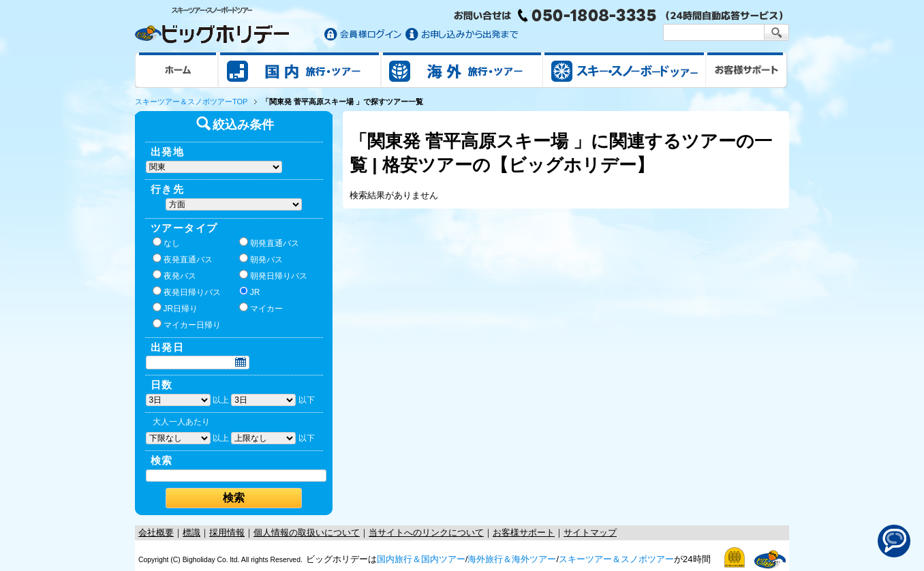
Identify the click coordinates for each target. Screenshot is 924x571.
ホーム (177, 70)
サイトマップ (590, 533)
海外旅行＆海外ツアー (512, 559)
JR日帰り (175, 308)
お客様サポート (747, 70)
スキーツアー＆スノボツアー (616, 559)
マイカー (261, 308)
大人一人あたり (181, 422)
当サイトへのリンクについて (426, 533)
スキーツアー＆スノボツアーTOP (191, 102)
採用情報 (227, 533)
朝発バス (261, 259)
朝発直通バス (269, 243)
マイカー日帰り (187, 324)
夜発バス (174, 275)
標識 (191, 533)
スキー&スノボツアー (624, 70)
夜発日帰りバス (187, 292)
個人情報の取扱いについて (307, 533)
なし (166, 243)
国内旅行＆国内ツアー (421, 559)
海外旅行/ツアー (462, 70)
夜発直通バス (183, 259)
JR (250, 292)
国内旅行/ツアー (300, 70)
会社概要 (156, 533)
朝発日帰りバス (273, 275)
